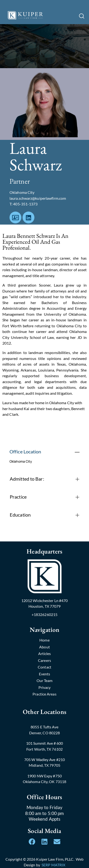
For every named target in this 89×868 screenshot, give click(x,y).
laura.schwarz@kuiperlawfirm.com (38, 198)
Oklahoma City (21, 461)
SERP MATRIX (53, 865)
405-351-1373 (25, 204)
